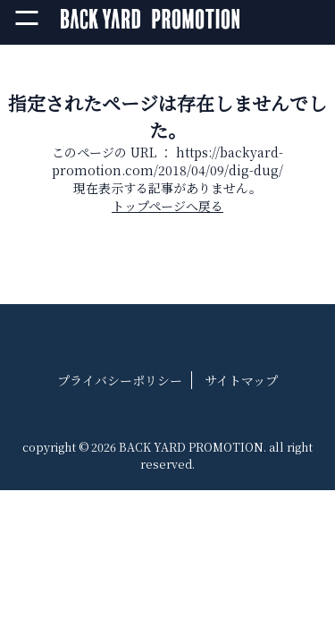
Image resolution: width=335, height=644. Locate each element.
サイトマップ (241, 380)
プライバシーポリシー (120, 380)
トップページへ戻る (167, 206)
